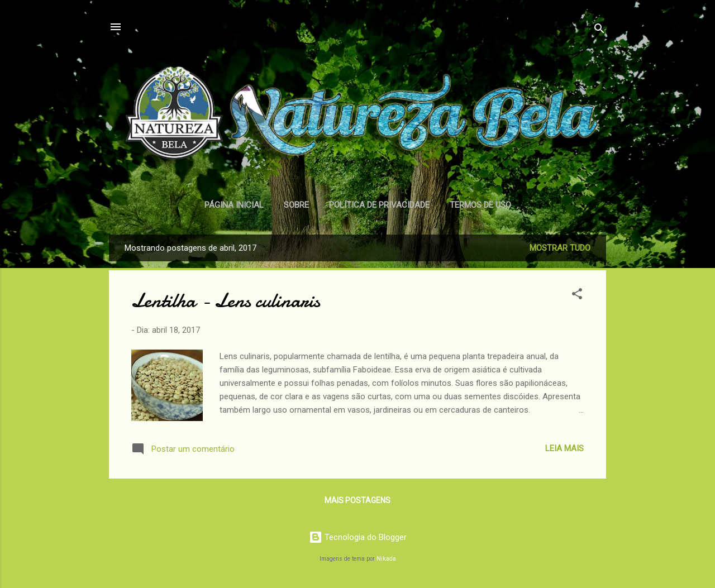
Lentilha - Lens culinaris (226, 301)
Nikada (386, 559)
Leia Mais (564, 448)
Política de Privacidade (379, 205)
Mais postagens (357, 500)
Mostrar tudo (560, 248)
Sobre (296, 205)
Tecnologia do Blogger (358, 537)
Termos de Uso (480, 205)
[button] (577, 296)
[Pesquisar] (599, 30)
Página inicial (234, 205)
